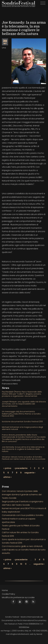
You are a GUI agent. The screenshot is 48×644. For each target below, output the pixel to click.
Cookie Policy (9, 594)
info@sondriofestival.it (19, 634)
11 (26, 564)
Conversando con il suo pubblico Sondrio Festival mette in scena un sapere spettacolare (23, 519)
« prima (7, 468)
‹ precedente (21, 468)
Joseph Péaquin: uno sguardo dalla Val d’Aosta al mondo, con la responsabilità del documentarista (24, 404)
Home (5, 590)
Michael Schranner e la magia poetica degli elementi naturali (22, 428)
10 (21, 564)
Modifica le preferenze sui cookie (18, 597)
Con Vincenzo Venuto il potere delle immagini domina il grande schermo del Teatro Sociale (22, 495)
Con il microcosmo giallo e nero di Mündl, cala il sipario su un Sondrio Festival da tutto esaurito (24, 550)
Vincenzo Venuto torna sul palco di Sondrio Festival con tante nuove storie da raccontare (24, 458)
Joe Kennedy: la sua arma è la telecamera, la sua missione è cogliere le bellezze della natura (23, 449)
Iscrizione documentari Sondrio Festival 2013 (22, 422)
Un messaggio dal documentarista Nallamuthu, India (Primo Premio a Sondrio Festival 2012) (21, 414)
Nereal (39, 634)
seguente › (30, 473)
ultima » (7, 477)
